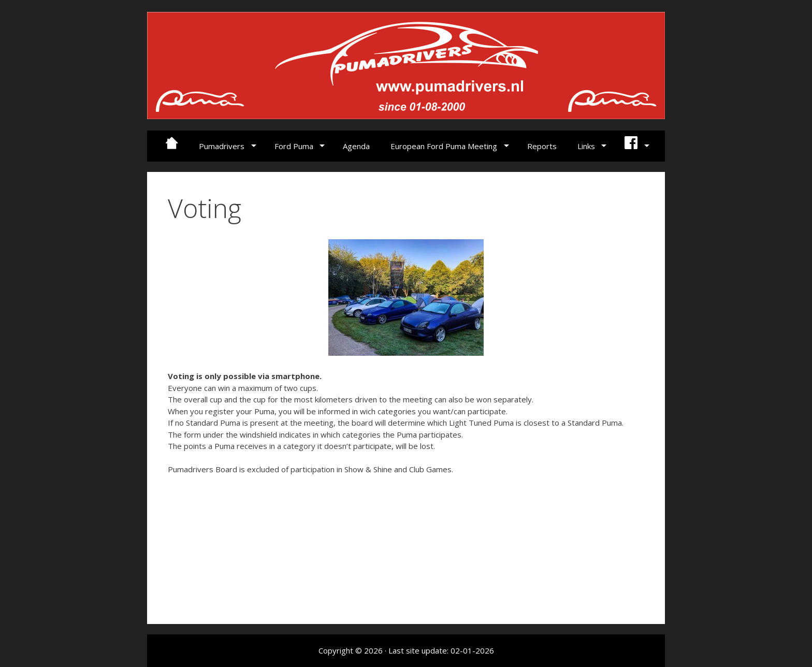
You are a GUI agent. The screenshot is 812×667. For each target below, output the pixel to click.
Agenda (356, 146)
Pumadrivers (222, 146)
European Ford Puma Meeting (444, 146)
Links (586, 146)
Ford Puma (294, 146)
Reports (542, 146)
